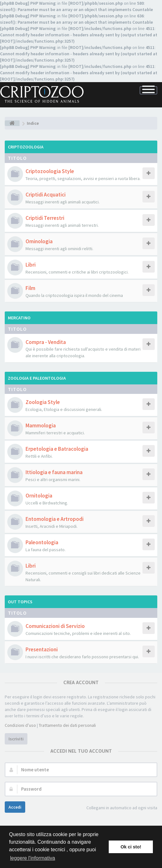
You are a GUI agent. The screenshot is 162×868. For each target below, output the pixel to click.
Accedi (15, 807)
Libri (31, 265)
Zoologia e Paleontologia (37, 378)
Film (30, 288)
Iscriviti (16, 739)
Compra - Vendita (46, 342)
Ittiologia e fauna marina (54, 472)
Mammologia (41, 425)
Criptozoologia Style (50, 171)
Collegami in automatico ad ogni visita (118, 808)
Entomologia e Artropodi (55, 519)
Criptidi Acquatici (46, 195)
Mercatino (19, 318)
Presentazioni (42, 649)
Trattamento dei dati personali (67, 725)
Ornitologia (39, 496)
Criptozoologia (26, 147)
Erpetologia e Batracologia (57, 449)
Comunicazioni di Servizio (55, 626)
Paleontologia (42, 542)
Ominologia (39, 241)
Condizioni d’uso (20, 725)
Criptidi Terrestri (45, 218)
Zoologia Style (43, 402)
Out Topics (20, 602)
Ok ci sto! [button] (131, 847)
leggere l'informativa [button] (33, 858)
